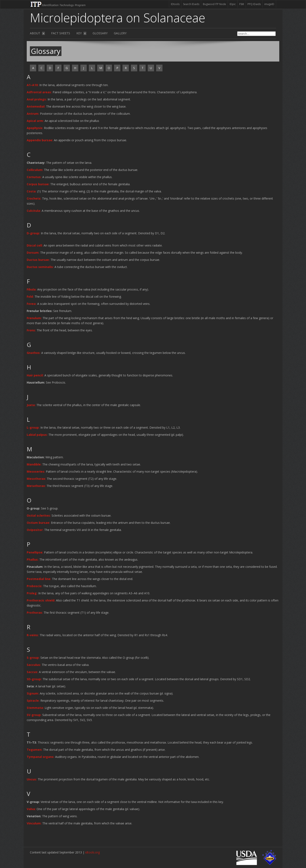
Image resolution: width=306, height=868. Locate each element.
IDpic (233, 4)
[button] (33, 85)
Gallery (120, 33)
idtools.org (92, 852)
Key (81, 33)
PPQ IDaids (254, 4)
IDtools (175, 4)
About (37, 33)
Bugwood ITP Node (214, 4)
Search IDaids (191, 4)
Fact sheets (61, 33)
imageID (269, 4)
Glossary (100, 33)
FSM (242, 4)
